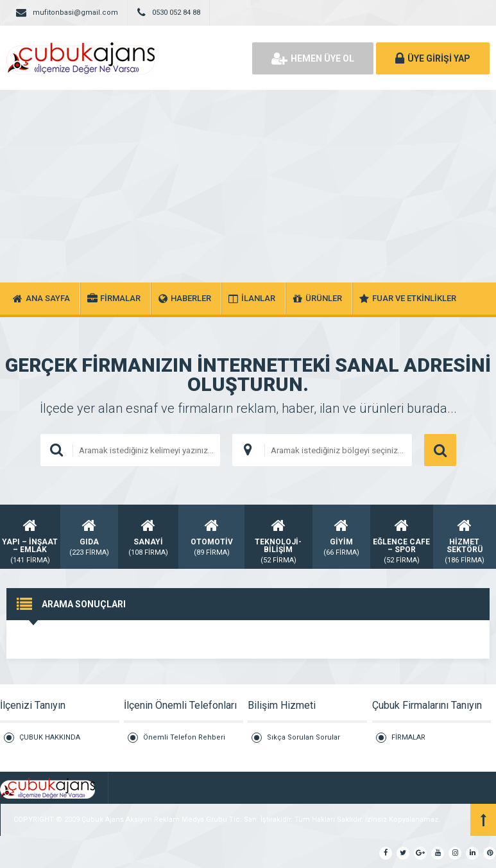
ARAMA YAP (440, 450)
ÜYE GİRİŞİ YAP (433, 58)
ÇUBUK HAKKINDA (50, 737)
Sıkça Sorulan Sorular (304, 737)
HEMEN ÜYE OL (313, 58)
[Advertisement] (248, 186)
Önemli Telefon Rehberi (184, 737)
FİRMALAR (408, 737)
